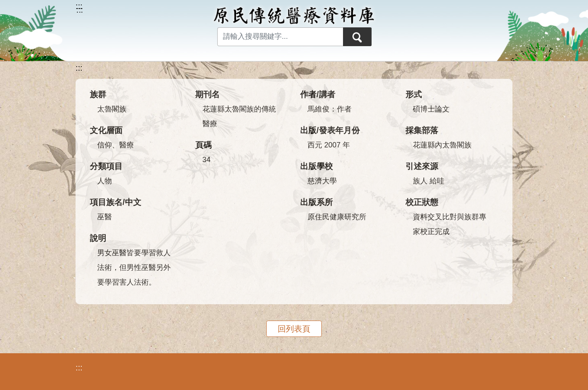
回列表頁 (294, 329)
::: (79, 68)
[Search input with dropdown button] (280, 37)
